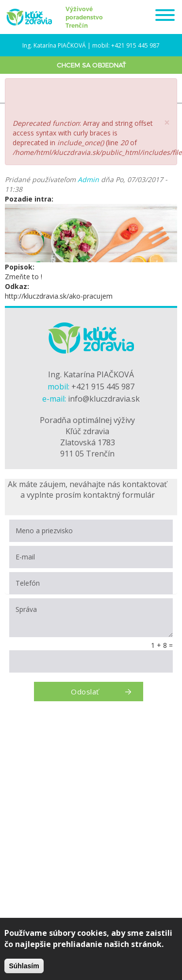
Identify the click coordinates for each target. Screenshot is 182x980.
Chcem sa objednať (91, 65)
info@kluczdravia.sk (104, 399)
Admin (88, 179)
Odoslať (85, 692)
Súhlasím (24, 966)
